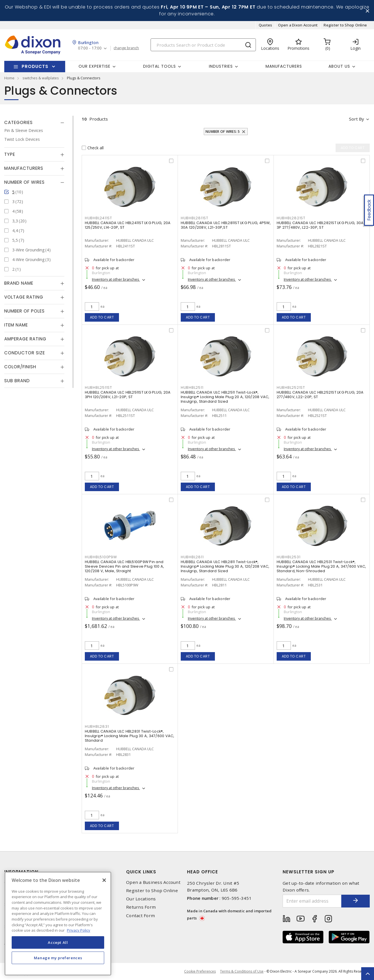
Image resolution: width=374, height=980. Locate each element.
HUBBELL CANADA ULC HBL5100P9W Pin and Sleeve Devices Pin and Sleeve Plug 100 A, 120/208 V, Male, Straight (124, 566)
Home (9, 78)
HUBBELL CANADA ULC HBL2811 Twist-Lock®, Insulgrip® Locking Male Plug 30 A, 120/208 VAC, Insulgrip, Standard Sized (225, 566)
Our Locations (141, 899)
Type (10, 154)
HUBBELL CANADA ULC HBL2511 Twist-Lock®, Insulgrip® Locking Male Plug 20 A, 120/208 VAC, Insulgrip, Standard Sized (225, 397)
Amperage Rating (25, 339)
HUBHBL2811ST (195, 218)
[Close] (104, 880)
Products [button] (35, 66)
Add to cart (102, 317)
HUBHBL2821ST (291, 218)
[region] (58, 924)
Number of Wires (24, 182)
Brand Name (19, 283)
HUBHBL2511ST (98, 387)
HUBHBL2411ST (98, 218)
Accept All (58, 942)
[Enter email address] (312, 901)
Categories (19, 122)
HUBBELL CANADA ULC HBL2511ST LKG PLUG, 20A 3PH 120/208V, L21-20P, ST (128, 395)
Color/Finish (20, 367)
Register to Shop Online (345, 25)
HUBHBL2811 (192, 557)
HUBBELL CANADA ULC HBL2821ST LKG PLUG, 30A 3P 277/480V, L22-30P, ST (320, 225)
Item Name (16, 325)
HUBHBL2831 (97, 726)
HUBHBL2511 (192, 387)
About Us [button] (339, 66)
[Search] (203, 45)
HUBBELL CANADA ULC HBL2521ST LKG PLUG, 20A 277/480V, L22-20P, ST (320, 395)
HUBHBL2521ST (291, 387)
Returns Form (141, 907)
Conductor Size (25, 353)
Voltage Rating (24, 297)
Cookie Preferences (200, 971)
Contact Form (140, 916)
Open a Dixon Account (298, 25)
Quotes (266, 25)
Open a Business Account (153, 882)
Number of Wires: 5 (223, 132)
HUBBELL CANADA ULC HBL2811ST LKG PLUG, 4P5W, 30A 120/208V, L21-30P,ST (226, 225)
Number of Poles (24, 311)
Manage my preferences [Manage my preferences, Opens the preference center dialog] (58, 958)
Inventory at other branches (116, 279)
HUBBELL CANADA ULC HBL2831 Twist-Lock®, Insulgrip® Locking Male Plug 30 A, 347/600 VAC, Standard (130, 736)
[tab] (34, 123)
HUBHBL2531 (289, 557)
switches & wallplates (41, 78)
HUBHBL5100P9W (101, 557)
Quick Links (141, 872)
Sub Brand (17, 381)
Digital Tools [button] (160, 66)
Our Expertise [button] (94, 66)
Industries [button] (221, 66)
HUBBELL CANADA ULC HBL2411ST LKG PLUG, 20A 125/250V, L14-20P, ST (128, 225)
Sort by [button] (356, 119)
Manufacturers (284, 66)
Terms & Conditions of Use (242, 971)
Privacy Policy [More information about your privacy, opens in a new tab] (79, 930)
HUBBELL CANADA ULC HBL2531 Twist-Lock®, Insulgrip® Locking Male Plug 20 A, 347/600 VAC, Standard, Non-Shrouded (321, 566)
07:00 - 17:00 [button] (90, 48)
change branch (126, 48)
